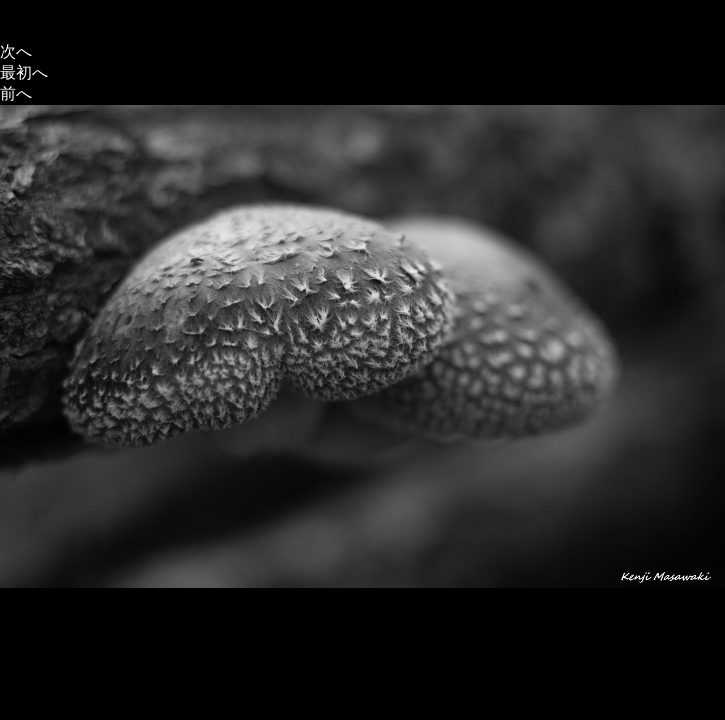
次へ (16, 51)
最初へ (24, 72)
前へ (16, 93)
